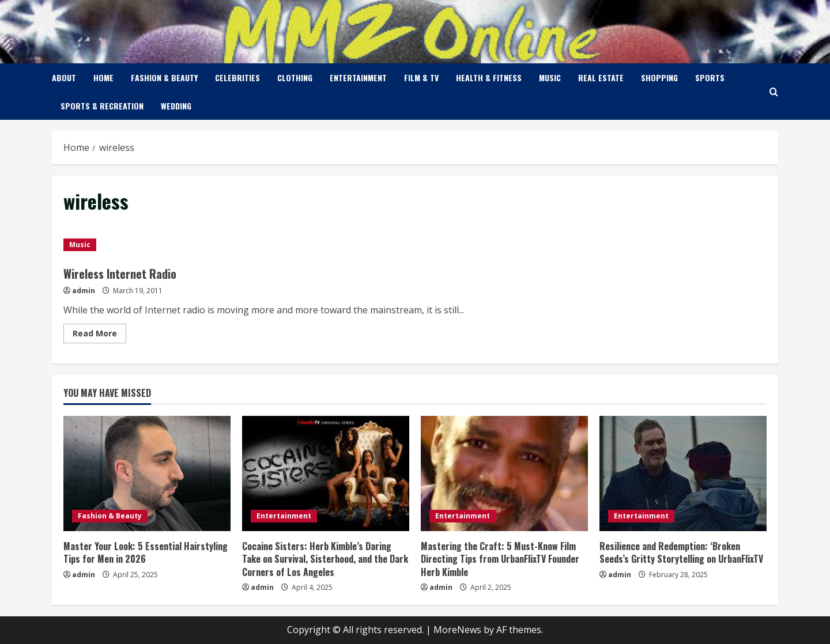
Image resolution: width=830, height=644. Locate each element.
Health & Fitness (489, 77)
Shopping (659, 77)
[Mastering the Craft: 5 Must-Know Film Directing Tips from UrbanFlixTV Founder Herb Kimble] (504, 473)
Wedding (176, 106)
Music (550, 77)
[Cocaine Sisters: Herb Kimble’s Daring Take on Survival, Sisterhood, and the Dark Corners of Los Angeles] (326, 473)
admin (84, 291)
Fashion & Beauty (164, 77)
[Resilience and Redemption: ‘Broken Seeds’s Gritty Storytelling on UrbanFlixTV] (683, 473)
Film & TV (421, 77)
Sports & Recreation (102, 106)
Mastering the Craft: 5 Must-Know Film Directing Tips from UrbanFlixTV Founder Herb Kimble (500, 559)
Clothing (295, 77)
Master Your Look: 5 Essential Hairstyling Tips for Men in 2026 (146, 552)
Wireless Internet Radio (120, 274)
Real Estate (601, 77)
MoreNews (457, 630)
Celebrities (237, 77)
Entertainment (358, 77)
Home (103, 77)
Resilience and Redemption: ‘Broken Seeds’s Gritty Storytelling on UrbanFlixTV (681, 552)
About (64, 77)
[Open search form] (774, 92)
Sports (710, 77)
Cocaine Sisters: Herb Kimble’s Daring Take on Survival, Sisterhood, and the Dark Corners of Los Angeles (325, 559)
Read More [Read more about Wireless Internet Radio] (99, 335)
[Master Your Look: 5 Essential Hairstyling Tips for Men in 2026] (147, 473)
